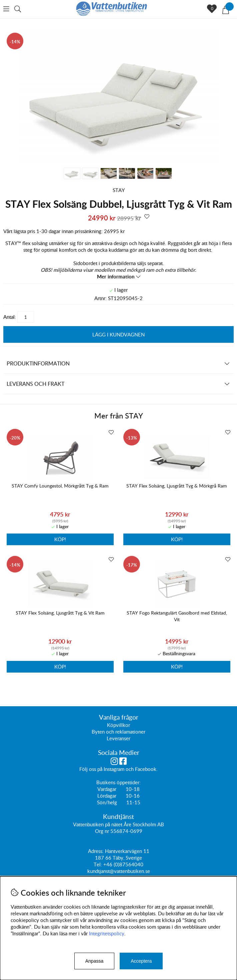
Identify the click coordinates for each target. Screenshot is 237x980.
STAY (119, 190)
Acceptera (141, 961)
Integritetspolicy (107, 933)
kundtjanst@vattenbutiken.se (119, 871)
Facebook (146, 769)
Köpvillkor (118, 725)
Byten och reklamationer (118, 732)
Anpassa (94, 961)
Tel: (98, 864)
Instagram (114, 769)
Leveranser (118, 738)
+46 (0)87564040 (123, 864)
